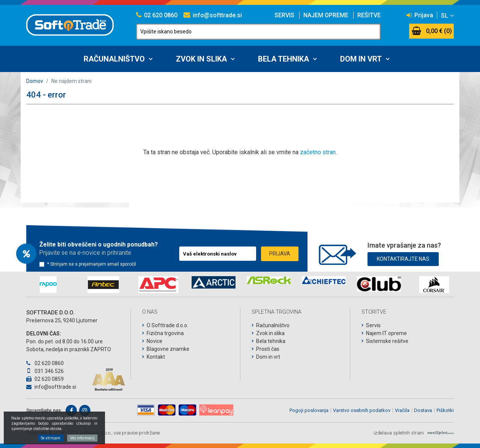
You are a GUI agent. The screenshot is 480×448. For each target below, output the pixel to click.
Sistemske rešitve (387, 341)
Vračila (402, 410)
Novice (154, 341)
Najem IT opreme (386, 333)
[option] (48, 285)
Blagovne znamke (168, 349)
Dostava (423, 410)
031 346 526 (45, 371)
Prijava (420, 15)
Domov (35, 81)
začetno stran (318, 152)
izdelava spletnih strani (399, 433)
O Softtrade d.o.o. (167, 325)
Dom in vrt (361, 59)
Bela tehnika (283, 59)
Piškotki (445, 410)
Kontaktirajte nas (403, 259)
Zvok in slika (201, 59)
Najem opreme (326, 15)
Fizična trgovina (165, 333)
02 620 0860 (157, 15)
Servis (284, 15)
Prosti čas (268, 349)
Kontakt (156, 357)
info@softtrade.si (213, 15)
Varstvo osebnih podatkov (362, 410)
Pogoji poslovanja (309, 410)
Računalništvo (114, 59)
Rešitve (369, 15)
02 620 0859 (45, 379)
